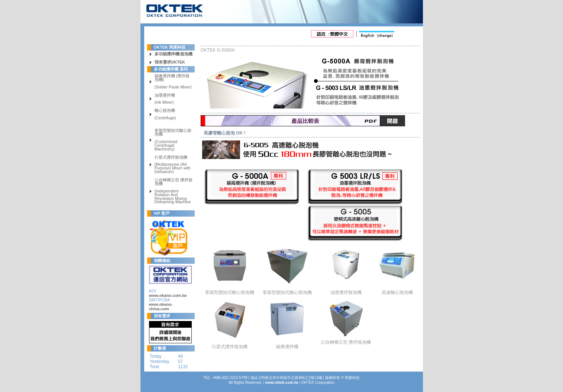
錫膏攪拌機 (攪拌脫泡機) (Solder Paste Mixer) (173, 82)
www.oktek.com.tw (282, 383)
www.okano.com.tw (168, 295)
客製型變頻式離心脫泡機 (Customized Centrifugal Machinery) (173, 140)
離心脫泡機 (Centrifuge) (165, 114)
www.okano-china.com (161, 307)
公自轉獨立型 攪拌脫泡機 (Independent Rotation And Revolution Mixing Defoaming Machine (174, 191)
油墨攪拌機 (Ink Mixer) (165, 99)
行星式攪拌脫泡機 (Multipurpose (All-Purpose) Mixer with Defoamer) (173, 165)
